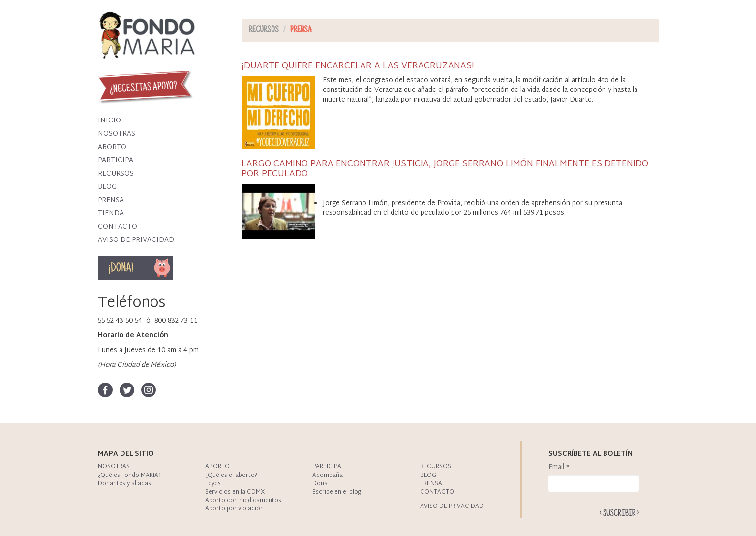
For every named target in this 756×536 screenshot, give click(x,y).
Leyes (213, 484)
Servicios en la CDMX (235, 492)
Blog (107, 187)
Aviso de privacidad (136, 240)
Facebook (105, 390)
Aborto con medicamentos (243, 501)
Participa (116, 161)
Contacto (118, 227)
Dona (163, 268)
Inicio (109, 121)
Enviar (619, 513)
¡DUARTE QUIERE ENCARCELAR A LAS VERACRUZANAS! (358, 66)
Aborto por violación (234, 509)
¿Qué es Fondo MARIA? (129, 476)
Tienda (111, 214)
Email (559, 468)
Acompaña (328, 476)
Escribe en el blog (337, 492)
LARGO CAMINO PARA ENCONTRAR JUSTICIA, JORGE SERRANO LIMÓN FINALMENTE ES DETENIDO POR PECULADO (445, 169)
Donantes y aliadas (124, 484)
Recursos (116, 174)
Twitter (127, 390)
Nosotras (117, 134)
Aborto (112, 147)
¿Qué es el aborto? (231, 476)
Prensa (111, 200)
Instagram (149, 390)
